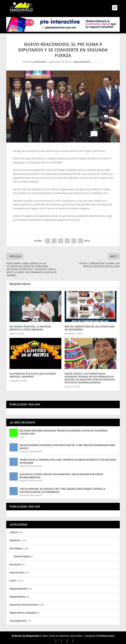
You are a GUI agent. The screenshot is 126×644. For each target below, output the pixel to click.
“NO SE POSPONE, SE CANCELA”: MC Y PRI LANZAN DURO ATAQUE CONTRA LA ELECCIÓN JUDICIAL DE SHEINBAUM (62, 490)
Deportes (15, 540)
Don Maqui (16, 548)
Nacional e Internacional (31, 452)
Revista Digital (22, 556)
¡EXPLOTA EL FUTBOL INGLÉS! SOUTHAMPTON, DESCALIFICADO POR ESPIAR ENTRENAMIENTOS (61, 476)
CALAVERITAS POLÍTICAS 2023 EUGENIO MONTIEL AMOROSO (33, 375)
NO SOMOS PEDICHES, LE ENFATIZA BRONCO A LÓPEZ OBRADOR (30, 328)
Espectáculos (17, 572)
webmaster (40, 62)
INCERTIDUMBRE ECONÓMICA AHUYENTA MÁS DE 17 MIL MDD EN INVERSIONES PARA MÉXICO (67, 447)
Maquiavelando (82, 62)
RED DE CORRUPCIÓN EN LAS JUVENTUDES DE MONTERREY (90, 328)
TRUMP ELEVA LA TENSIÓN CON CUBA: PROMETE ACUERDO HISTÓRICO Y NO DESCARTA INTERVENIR (68, 461)
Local (22, 437)
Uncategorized (18, 621)
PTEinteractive (107, 636)
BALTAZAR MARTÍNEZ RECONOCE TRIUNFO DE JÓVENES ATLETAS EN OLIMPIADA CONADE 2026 (63, 432)
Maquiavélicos (17, 597)
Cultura (14, 532)
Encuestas (15, 564)
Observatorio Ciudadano (23, 613)
